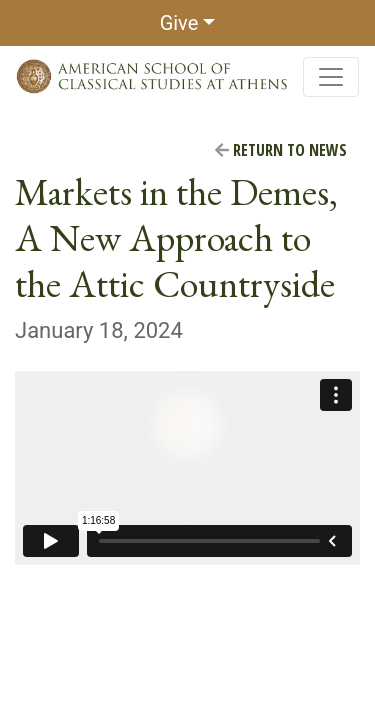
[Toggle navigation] (331, 77)
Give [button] (179, 23)
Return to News (281, 150)
